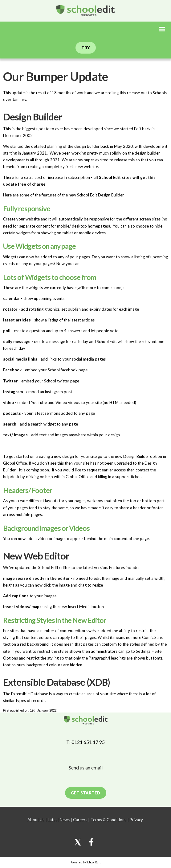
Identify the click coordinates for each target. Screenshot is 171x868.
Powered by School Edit (86, 862)
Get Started (85, 793)
